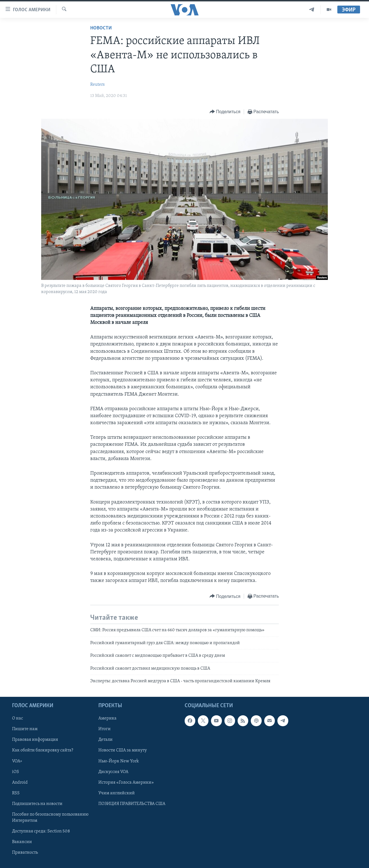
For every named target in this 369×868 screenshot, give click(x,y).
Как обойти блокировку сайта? (43, 751)
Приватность (25, 853)
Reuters (98, 85)
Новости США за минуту (123, 751)
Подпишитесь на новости (37, 804)
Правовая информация (35, 740)
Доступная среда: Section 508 (41, 831)
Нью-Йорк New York (119, 761)
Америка (107, 719)
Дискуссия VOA (113, 772)
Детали (105, 740)
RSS (16, 793)
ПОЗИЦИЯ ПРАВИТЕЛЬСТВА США (132, 804)
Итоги (105, 729)
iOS (16, 772)
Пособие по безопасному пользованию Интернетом (50, 818)
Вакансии (22, 842)
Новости (101, 28)
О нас (18, 719)
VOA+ (17, 761)
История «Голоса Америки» (126, 783)
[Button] (225, 112)
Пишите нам (25, 729)
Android (20, 783)
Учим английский (117, 793)
